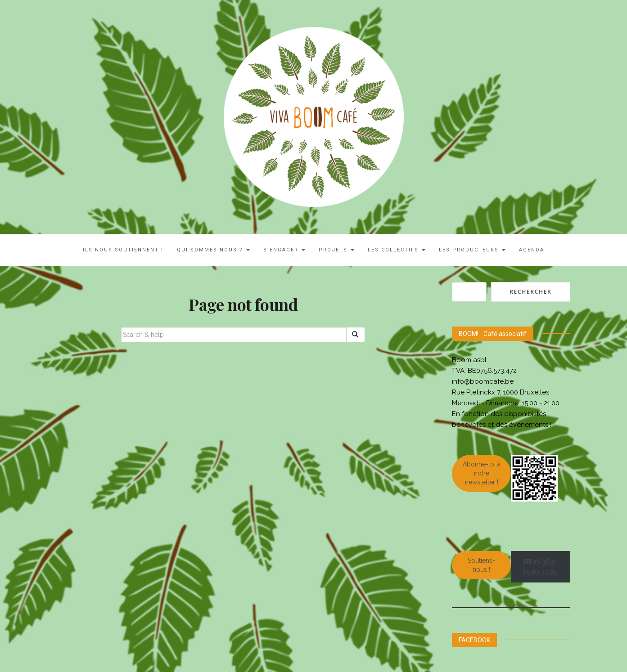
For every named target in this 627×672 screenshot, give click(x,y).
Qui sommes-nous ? (213, 250)
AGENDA (532, 250)
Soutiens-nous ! (481, 565)
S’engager (284, 250)
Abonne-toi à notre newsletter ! (482, 473)
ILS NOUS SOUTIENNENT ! (123, 250)
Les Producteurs (472, 250)
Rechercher (530, 292)
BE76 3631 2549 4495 (540, 567)
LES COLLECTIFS (397, 250)
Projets (336, 250)
